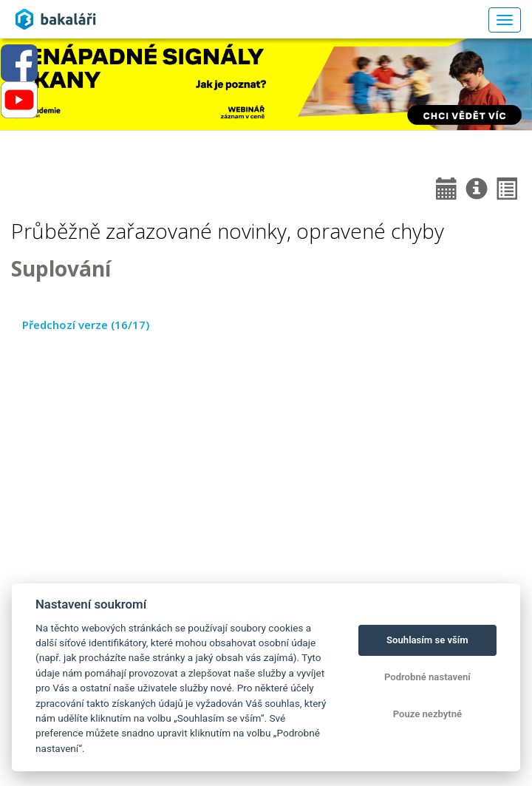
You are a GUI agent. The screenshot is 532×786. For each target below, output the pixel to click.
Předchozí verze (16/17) (86, 325)
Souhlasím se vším (427, 640)
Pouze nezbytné (428, 714)
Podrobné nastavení (427, 677)
